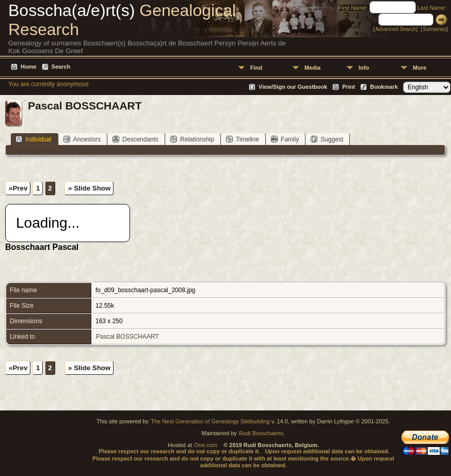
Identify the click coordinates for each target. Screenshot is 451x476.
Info (364, 68)
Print (349, 87)
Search (61, 67)
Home (29, 67)
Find (256, 68)
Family (285, 139)
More (420, 68)
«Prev (18, 188)
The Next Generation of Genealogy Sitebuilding (210, 421)
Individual (34, 139)
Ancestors (82, 139)
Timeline (243, 139)
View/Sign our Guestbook (293, 87)
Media (312, 68)
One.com (206, 445)
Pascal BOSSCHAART (127, 337)
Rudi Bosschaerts (261, 433)
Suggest (327, 139)
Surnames (434, 29)
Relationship (192, 139)
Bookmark (384, 87)
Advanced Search (396, 29)
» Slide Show (89, 188)
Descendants (135, 139)
